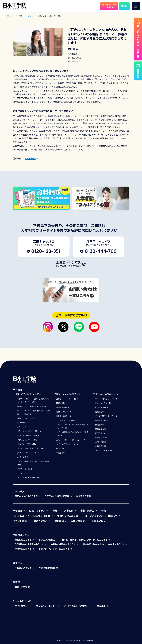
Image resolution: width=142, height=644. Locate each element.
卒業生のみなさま (25, 549)
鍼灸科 (60, 448)
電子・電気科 (102, 420)
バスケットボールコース (28, 478)
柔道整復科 (62, 453)
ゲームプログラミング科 (106, 416)
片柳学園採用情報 (48, 568)
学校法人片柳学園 (25, 568)
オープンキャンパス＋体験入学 (103, 516)
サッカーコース (25, 469)
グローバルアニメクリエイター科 (32, 406)
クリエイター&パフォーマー (29, 394)
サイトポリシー (24, 606)
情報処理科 (101, 412)
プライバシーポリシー (48, 606)
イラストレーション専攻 (28, 436)
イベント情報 (21, 521)
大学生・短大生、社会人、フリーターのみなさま (86, 540)
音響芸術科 (62, 403)
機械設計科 (101, 425)
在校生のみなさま (118, 544)
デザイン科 (23, 427)
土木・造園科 (102, 442)
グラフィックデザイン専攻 (29, 431)
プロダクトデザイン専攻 (28, 444)
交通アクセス (42, 521)
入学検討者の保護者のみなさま (31, 544)
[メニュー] (136, 6)
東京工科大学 (23, 587)
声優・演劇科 (24, 457)
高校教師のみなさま (93, 544)
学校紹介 (19, 511)
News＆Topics (43, 516)
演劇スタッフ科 (64, 412)
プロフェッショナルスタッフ (68, 394)
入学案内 (70, 511)
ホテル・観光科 (64, 416)
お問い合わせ (79, 521)
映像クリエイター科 (27, 418)
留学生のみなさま (48, 540)
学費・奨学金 (89, 511)
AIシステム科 (102, 407)
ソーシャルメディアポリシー (78, 606)
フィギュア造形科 (103, 451)
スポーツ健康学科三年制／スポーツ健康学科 (33, 463)
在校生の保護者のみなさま (65, 544)
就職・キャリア (39, 511)
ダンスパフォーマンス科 (28, 453)
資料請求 (61, 521)
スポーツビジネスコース (67, 444)
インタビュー (21, 516)
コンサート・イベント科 (67, 399)
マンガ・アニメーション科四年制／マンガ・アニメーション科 (33, 401)
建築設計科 (101, 438)
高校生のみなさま (25, 540)
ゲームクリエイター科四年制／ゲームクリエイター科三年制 (34, 412)
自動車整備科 (102, 429)
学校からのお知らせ (69, 516)
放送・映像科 (63, 407)
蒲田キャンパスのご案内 (28, 496)
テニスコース (24, 473)
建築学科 (100, 433)
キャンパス (19, 492)
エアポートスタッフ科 (66, 420)
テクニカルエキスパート (105, 394)
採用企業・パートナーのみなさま (55, 549)
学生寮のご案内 (85, 496)
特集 (105, 511)
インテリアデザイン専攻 (28, 440)
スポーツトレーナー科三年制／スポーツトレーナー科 (72, 426)
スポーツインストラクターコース (71, 440)
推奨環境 (103, 606)
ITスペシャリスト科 (104, 403)
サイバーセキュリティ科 (106, 399)
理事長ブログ (100, 521)
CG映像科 (32, 159)
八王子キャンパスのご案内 (58, 496)
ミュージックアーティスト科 (30, 448)
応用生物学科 (102, 446)
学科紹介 (18, 390)
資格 (56, 511)
